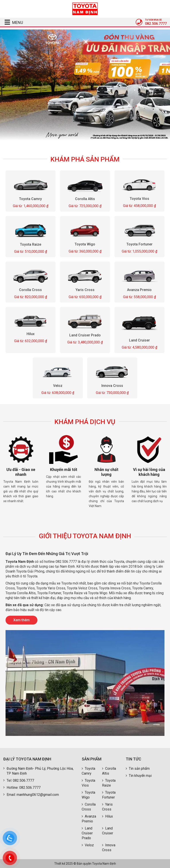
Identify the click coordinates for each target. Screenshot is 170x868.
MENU (12, 22)
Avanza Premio (139, 290)
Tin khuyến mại (139, 776)
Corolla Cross (31, 290)
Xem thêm (21, 620)
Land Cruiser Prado (85, 335)
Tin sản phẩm (138, 769)
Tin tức (133, 759)
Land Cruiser (139, 340)
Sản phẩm (92, 759)
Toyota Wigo (85, 244)
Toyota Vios (139, 199)
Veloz (58, 386)
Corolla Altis (85, 199)
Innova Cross (112, 386)
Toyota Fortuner (139, 244)
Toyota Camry (31, 199)
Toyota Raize (31, 244)
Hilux (31, 334)
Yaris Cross (85, 290)
